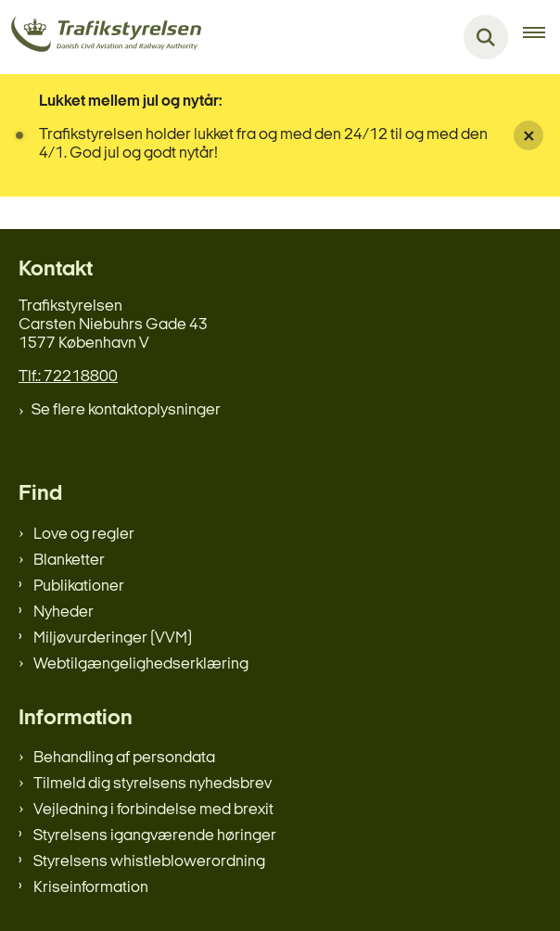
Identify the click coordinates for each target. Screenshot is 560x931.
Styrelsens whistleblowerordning (149, 862)
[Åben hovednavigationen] (541, 37)
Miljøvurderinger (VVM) (113, 638)
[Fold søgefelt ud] (486, 37)
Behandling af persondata (124, 758)
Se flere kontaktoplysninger (126, 410)
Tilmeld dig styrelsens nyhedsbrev (153, 784)
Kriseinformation (91, 888)
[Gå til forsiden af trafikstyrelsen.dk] (101, 38)
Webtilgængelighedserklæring (141, 664)
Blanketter (69, 561)
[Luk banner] (528, 135)
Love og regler (84, 535)
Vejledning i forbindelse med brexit (153, 810)
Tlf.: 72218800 (68, 377)
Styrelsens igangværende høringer (155, 836)
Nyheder (64, 612)
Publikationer (79, 587)
